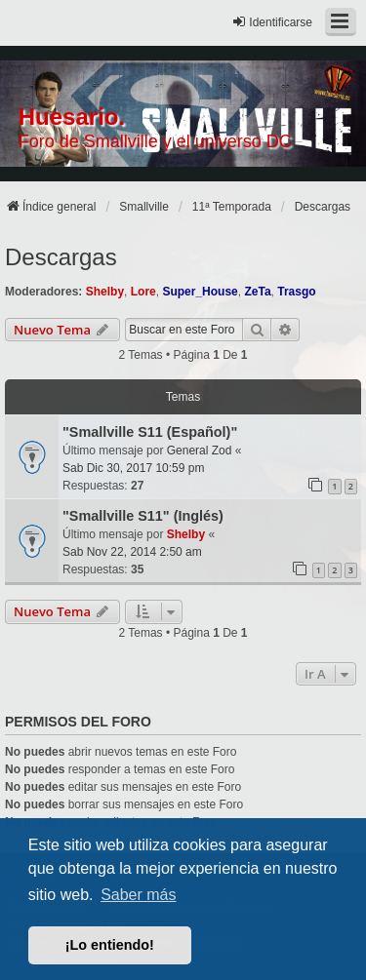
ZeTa (257, 292)
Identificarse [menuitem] (272, 22)
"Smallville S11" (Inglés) (143, 516)
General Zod (200, 451)
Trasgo (296, 292)
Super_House (200, 292)
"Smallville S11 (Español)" (150, 432)
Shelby (105, 292)
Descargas (61, 257)
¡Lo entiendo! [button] (110, 945)
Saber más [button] (138, 895)
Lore (143, 292)
